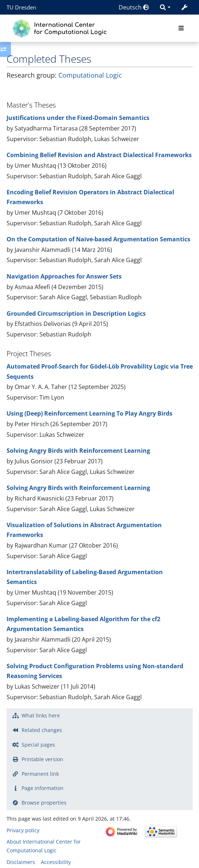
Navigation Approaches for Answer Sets (64, 276)
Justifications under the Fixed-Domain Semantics (78, 118)
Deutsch (134, 7)
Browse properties (44, 803)
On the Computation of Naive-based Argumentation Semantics (98, 239)
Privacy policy (23, 830)
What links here (41, 715)
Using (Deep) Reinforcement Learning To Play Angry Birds (89, 413)
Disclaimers (21, 862)
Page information (43, 788)
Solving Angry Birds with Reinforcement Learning (78, 451)
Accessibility (56, 862)
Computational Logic (90, 75)
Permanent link (40, 774)
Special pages (38, 745)
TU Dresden (21, 7)
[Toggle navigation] (181, 28)
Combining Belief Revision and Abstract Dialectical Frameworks (99, 155)
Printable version (42, 759)
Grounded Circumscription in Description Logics (76, 314)
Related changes (42, 730)
